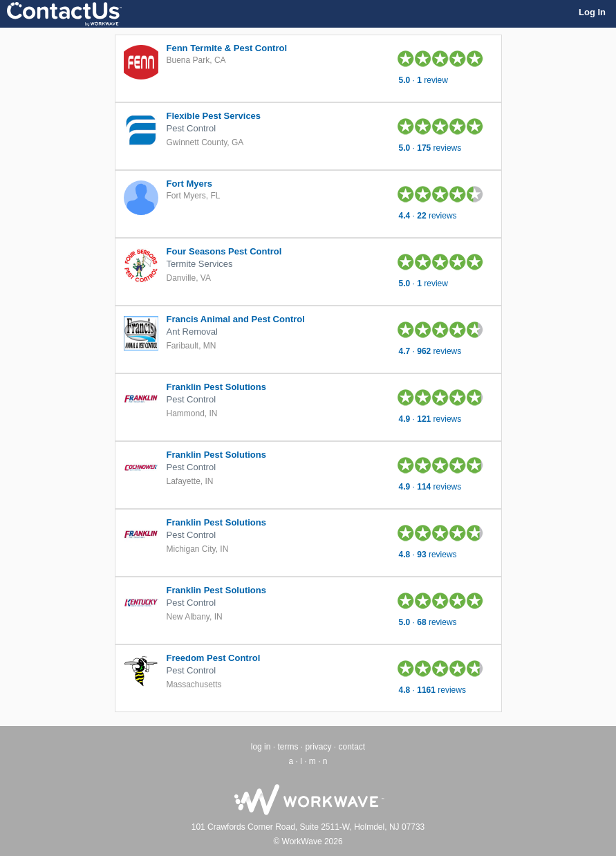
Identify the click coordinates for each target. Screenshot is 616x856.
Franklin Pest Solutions (216, 387)
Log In (592, 12)
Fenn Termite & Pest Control (227, 48)
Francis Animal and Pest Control (236, 319)
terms (288, 747)
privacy (318, 747)
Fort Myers (189, 184)
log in (261, 747)
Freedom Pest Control (214, 658)
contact (352, 747)
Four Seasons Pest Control (224, 251)
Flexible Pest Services (214, 116)
